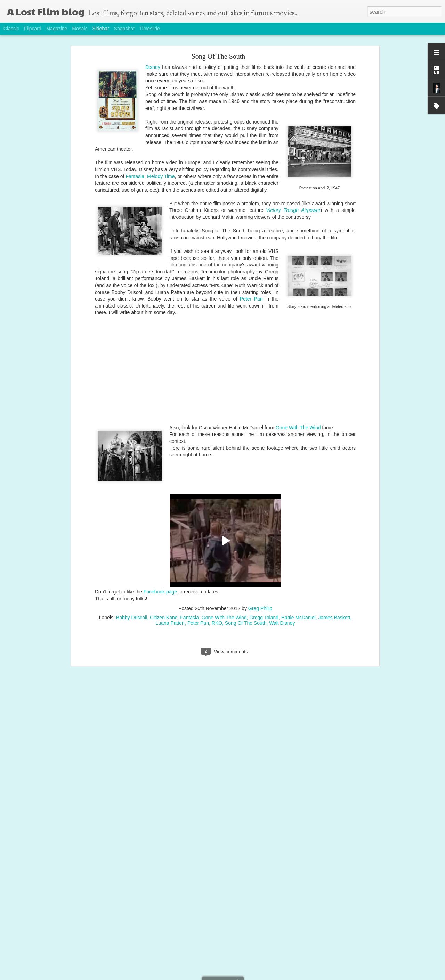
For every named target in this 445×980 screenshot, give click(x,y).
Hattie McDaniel (298, 618)
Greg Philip (260, 608)
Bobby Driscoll (132, 618)
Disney (153, 67)
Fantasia (135, 176)
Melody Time (161, 176)
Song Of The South (219, 56)
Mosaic (80, 29)
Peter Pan (251, 299)
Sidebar (101, 29)
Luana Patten (170, 623)
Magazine (57, 29)
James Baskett (334, 618)
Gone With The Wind (298, 428)
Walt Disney (282, 623)
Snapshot (124, 29)
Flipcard (33, 29)
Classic (11, 29)
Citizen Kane (164, 618)
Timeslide (150, 29)
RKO (217, 623)
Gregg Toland (264, 618)
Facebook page (160, 592)
